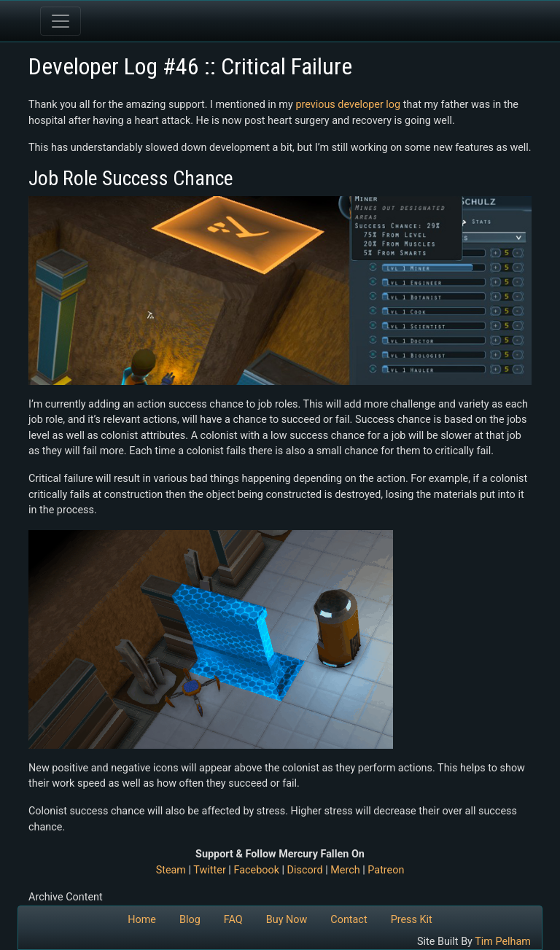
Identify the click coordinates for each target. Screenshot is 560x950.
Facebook (256, 870)
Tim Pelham (503, 942)
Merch (345, 870)
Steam (171, 870)
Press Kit (412, 920)
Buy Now (287, 920)
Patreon (386, 870)
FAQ (233, 920)
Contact (349, 920)
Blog (190, 920)
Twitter (209, 870)
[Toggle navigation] (61, 21)
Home (142, 920)
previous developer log (348, 105)
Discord (305, 870)
